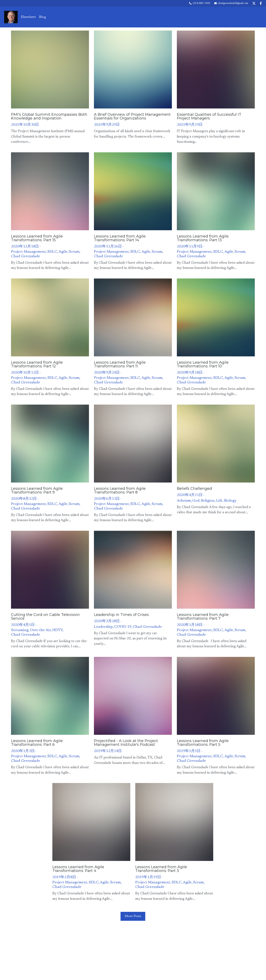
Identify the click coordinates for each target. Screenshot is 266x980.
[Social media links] (254, 3)
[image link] (11, 17)
